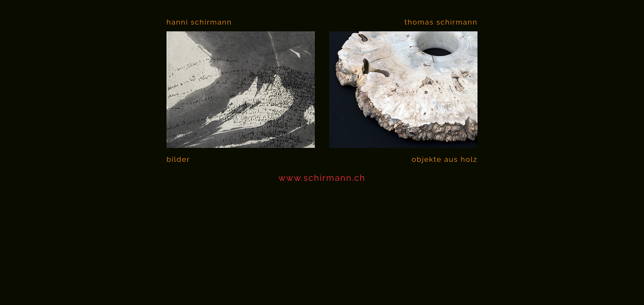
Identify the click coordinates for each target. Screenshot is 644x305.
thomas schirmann (441, 22)
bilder (178, 159)
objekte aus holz (445, 159)
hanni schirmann (199, 22)
